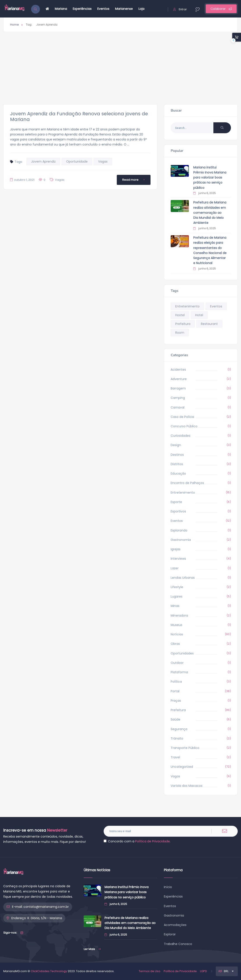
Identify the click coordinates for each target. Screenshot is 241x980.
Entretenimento (183, 493)
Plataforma (179, 672)
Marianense (124, 9)
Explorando (179, 530)
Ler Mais (92, 949)
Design (176, 445)
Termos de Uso (150, 971)
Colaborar (221, 9)
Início (168, 887)
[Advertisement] (120, 68)
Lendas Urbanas (183, 578)
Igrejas (176, 549)
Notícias (177, 634)
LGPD (204, 971)
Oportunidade (77, 161)
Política (176, 682)
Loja (141, 9)
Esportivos (178, 511)
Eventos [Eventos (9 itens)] (216, 306)
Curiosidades (181, 436)
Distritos (177, 464)
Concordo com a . (137, 841)
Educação (178, 473)
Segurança (179, 729)
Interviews (178, 559)
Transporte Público (185, 748)
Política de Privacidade (152, 841)
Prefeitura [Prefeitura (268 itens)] (183, 324)
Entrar (180, 9)
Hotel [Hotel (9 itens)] (199, 315)
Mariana (61, 9)
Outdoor (177, 663)
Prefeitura (178, 710)
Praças (176, 701)
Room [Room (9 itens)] (180, 333)
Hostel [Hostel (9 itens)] (180, 315)
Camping (178, 398)
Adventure (179, 379)
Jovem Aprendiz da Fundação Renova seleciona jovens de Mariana (79, 117)
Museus (176, 625)
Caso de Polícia (182, 417)
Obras (175, 644)
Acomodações (175, 925)
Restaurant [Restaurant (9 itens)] (209, 324)
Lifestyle (177, 587)
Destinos (177, 455)
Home (14, 25)
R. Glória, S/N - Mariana (45, 918)
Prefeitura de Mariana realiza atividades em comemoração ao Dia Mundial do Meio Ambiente (210, 213)
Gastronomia (181, 540)
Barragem (178, 388)
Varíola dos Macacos (187, 786)
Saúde (175, 719)
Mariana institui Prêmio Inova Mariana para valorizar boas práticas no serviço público (210, 178)
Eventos (103, 9)
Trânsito (177, 738)
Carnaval (178, 407)
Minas (175, 606)
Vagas (103, 161)
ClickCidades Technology (49, 971)
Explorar (170, 934)
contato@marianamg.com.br (46, 907)
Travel (175, 757)
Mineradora (179, 615)
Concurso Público (184, 426)
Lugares (177, 596)
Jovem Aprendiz (43, 161)
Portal (175, 691)
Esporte (176, 502)
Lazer (175, 568)
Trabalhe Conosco (178, 944)
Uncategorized (182, 767)
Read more (134, 180)
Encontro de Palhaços (187, 483)
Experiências (82, 9)
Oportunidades (182, 653)
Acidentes (178, 370)
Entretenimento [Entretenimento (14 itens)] (187, 306)
